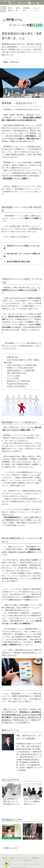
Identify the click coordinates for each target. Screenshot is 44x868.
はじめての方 (14, 3)
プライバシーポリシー (23, 858)
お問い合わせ (28, 860)
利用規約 (5, 858)
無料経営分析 (23, 3)
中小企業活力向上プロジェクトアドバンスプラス (15, 1)
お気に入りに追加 (17, 25)
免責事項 (12, 858)
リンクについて (8, 860)
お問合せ (32, 3)
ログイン (40, 3)
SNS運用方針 (35, 858)
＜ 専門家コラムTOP (9, 848)
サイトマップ (18, 860)
